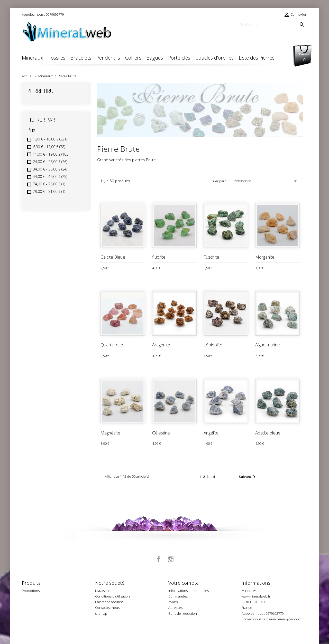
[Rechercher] (272, 25)
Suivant (248, 477)
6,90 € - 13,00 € (49, 147)
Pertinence (266, 181)
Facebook (159, 559)
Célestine (161, 433)
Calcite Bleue (113, 257)
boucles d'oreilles (214, 58)
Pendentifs (108, 58)
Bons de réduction (183, 613)
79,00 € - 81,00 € (49, 191)
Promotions (31, 591)
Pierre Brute (43, 91)
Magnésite (110, 433)
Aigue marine (268, 345)
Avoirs (173, 602)
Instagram (171, 559)
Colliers (133, 58)
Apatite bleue (268, 433)
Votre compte (184, 583)
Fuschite (211, 257)
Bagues (155, 58)
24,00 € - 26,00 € (50, 162)
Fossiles (57, 58)
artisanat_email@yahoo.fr (283, 619)
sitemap (101, 613)
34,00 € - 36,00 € (50, 169)
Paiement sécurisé (109, 602)
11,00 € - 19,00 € (51, 154)
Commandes (178, 596)
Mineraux (33, 58)
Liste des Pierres (257, 58)
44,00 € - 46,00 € (50, 177)
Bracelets (81, 58)
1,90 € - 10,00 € (50, 139)
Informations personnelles (189, 591)
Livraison (102, 591)
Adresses (175, 608)
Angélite (211, 433)
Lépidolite (213, 345)
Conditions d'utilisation (112, 596)
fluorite (159, 257)
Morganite (265, 257)
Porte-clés (179, 58)
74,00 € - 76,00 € (49, 184)
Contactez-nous (107, 608)
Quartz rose (112, 345)
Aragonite (161, 345)
